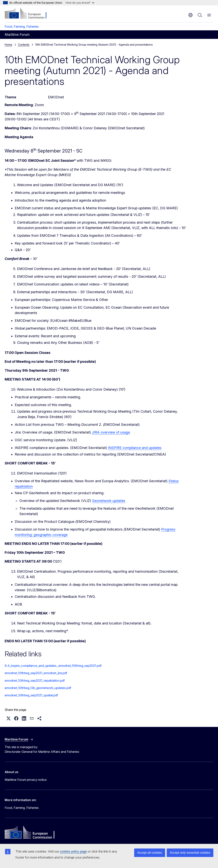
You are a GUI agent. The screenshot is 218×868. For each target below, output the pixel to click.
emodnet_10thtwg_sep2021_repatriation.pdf (35, 681)
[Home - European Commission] (28, 14)
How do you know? (80, 3)
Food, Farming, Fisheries (22, 26)
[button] (9, 718)
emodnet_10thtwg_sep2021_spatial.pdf (31, 695)
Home (8, 45)
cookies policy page (73, 851)
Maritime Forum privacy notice (26, 780)
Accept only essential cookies (190, 853)
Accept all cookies (150, 853)
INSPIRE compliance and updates (135, 448)
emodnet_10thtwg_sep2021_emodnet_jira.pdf (36, 673)
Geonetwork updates (109, 501)
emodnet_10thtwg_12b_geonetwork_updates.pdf (38, 688)
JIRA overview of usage (111, 432)
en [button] (191, 15)
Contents (24, 45)
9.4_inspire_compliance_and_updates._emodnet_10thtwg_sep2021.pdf (53, 666)
